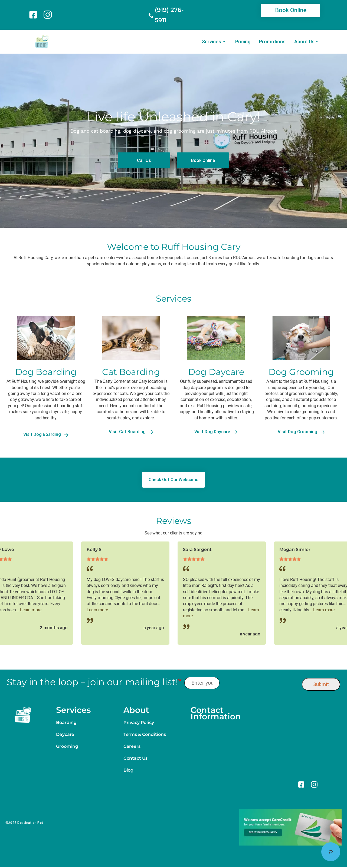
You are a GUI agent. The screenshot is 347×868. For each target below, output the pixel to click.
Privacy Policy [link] (139, 722)
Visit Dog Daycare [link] (216, 432)
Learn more (31, 610)
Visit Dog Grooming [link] (301, 432)
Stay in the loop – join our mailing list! (94, 682)
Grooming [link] (67, 746)
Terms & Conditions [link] (145, 734)
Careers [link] (132, 746)
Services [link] (212, 42)
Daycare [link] (65, 734)
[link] (34, 15)
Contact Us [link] (135, 758)
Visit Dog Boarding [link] (46, 434)
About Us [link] (304, 42)
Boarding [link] (66, 722)
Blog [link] (128, 770)
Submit (321, 684)
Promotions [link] (272, 42)
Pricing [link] (243, 42)
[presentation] (261, 683)
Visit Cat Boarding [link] (131, 432)
